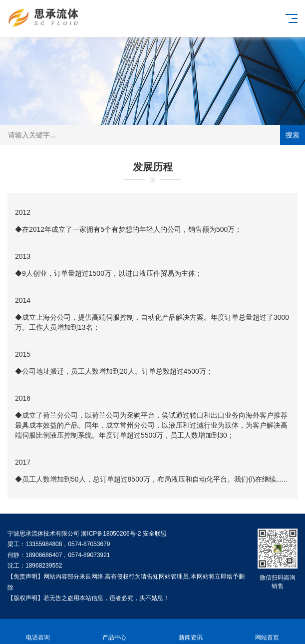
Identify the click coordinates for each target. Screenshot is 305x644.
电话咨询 (38, 632)
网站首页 (267, 632)
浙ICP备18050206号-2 (111, 534)
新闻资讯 (191, 632)
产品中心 (115, 632)
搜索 (293, 135)
